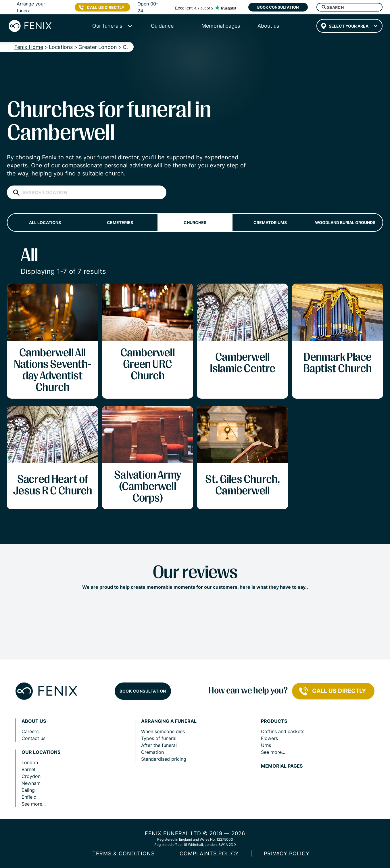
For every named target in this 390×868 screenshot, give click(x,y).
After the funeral (159, 745)
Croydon (31, 776)
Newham (31, 783)
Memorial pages (282, 766)
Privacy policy (287, 853)
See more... (34, 804)
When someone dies (163, 731)
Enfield (29, 797)
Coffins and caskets (283, 731)
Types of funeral (159, 738)
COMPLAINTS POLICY (209, 853)
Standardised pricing (164, 759)
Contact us (33, 738)
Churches (195, 222)
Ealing (28, 790)
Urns (266, 745)
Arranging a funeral (169, 721)
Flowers (269, 738)
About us (34, 721)
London (30, 762)
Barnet (29, 769)
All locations (45, 222)
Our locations (41, 752)
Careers (30, 731)
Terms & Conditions (123, 853)
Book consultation (278, 7)
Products (274, 721)
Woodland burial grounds (345, 222)
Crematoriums (270, 222)
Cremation (152, 752)
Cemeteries (120, 222)
